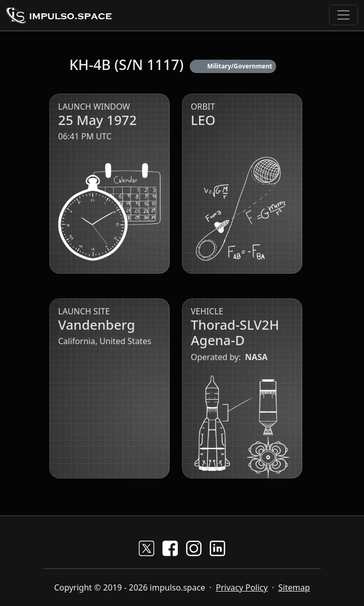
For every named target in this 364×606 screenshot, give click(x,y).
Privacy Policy (242, 587)
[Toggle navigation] (343, 15)
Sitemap (294, 587)
